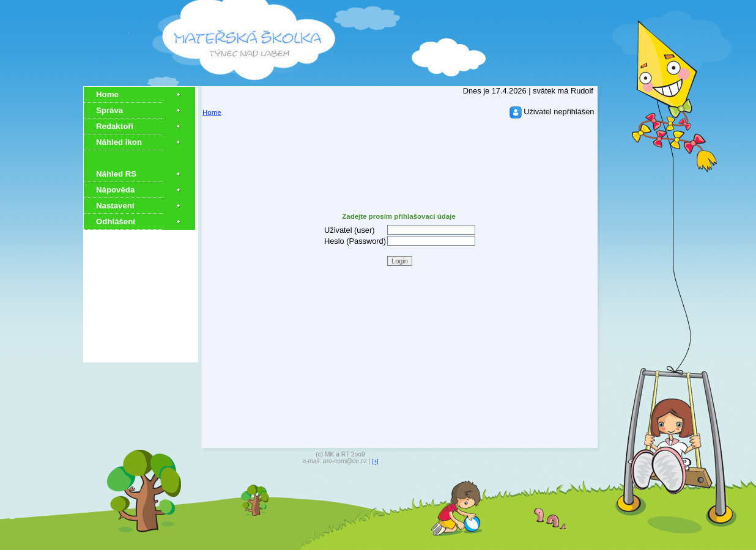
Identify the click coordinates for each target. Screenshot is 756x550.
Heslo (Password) (355, 241)
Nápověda (115, 190)
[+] (375, 461)
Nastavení (115, 206)
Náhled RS (116, 174)
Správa (109, 110)
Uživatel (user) (350, 230)
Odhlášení (116, 222)
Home (107, 94)
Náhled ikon (119, 142)
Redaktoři (115, 126)
